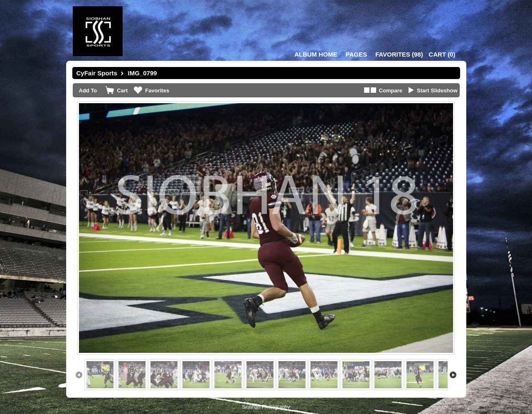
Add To (88, 90)
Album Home (316, 54)
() (399, 54)
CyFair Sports (97, 73)
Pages (356, 54)
